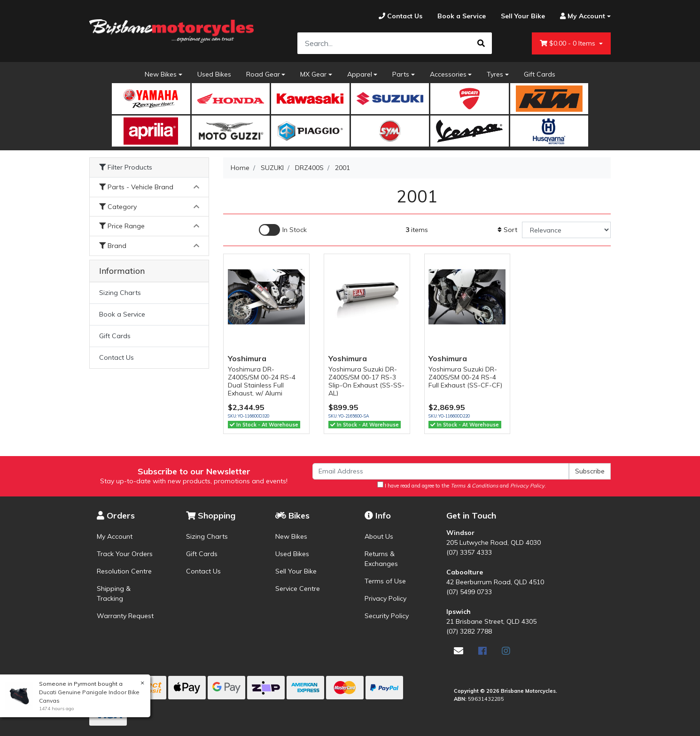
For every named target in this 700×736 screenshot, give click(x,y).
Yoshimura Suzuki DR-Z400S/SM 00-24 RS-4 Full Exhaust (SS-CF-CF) (465, 377)
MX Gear (313, 74)
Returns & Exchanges (381, 559)
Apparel (360, 74)
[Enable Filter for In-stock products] (283, 230)
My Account (115, 536)
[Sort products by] (566, 230)
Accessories (448, 74)
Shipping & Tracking (114, 593)
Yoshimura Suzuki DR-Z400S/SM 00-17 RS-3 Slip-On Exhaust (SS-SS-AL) (366, 381)
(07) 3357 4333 (469, 552)
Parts (401, 74)
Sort (507, 230)
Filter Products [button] (126, 167)
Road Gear (263, 74)
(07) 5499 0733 (469, 592)
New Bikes (161, 74)
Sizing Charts (120, 293)
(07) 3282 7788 (469, 631)
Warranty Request (125, 616)
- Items (568, 43)
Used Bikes (214, 74)
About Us (379, 536)
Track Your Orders (125, 554)
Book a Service (122, 314)
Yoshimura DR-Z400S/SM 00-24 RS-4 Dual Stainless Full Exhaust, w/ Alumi (262, 381)
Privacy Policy (385, 598)
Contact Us (117, 357)
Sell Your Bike (296, 571)
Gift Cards (540, 74)
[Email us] (459, 651)
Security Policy (387, 616)
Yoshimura (247, 358)
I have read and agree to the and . (462, 485)
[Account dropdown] (582, 16)
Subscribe (590, 471)
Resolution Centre (124, 571)
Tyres (495, 74)
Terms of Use (385, 581)
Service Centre (298, 589)
